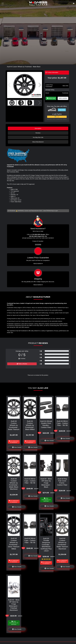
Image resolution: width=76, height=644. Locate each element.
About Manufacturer (38, 142)
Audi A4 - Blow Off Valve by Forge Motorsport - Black (46, 483)
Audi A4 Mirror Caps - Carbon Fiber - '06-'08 (62, 423)
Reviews (38, 133)
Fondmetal (65, 93)
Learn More (62, 110)
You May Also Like (38, 137)
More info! (65, 86)
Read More (38, 264)
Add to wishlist (63, 98)
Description (38, 128)
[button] (40, 85)
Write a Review (22, 364)
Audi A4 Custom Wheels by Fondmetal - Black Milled (30, 425)
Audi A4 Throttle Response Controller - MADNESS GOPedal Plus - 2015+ (46, 545)
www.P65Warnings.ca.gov (51, 211)
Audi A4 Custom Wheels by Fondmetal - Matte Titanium (14, 425)
